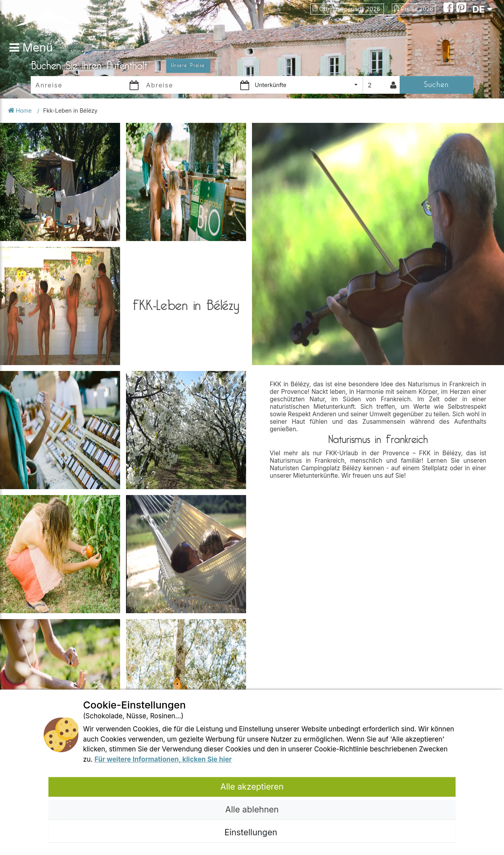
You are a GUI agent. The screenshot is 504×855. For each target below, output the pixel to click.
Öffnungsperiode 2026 (347, 9)
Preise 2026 (414, 9)
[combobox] (307, 85)
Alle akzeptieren (252, 786)
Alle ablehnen (252, 809)
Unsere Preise (188, 65)
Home (20, 110)
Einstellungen (252, 832)
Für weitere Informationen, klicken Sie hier (163, 759)
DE (482, 9)
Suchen (436, 84)
